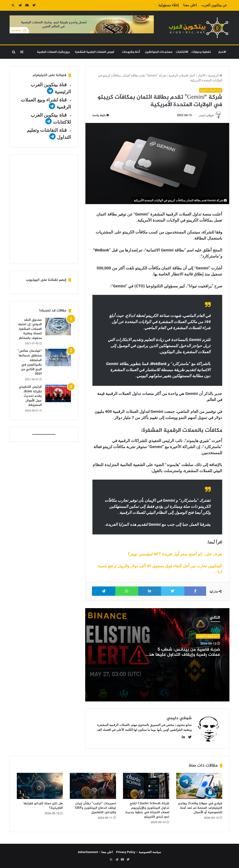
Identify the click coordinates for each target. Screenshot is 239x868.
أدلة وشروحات (131, 52)
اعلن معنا (190, 5)
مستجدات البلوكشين (159, 52)
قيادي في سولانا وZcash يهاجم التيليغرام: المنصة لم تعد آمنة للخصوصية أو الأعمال (200, 808)
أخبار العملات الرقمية (182, 75)
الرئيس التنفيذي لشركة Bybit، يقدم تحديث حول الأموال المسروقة (30, 396)
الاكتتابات (182, 52)
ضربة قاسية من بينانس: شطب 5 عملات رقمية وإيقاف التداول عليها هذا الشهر (184, 655)
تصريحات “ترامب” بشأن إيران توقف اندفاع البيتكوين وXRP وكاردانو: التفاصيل (95, 808)
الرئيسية (215, 75)
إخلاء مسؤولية (168, 5)
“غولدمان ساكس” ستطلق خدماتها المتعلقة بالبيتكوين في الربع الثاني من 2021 (30, 362)
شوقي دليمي (206, 115)
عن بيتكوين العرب (214, 5)
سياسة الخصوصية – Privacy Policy (139, 852)
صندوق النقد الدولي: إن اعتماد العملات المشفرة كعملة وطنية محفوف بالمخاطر (30, 329)
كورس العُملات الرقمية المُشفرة (95, 52)
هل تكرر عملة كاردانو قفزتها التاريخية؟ (43, 806)
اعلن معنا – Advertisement (96, 852)
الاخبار (222, 52)
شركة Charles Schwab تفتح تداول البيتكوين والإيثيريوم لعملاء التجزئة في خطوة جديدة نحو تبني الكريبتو (147, 810)
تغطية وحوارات (201, 52)
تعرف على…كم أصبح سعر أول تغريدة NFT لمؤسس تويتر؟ (175, 554)
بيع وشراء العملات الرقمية (53, 52)
